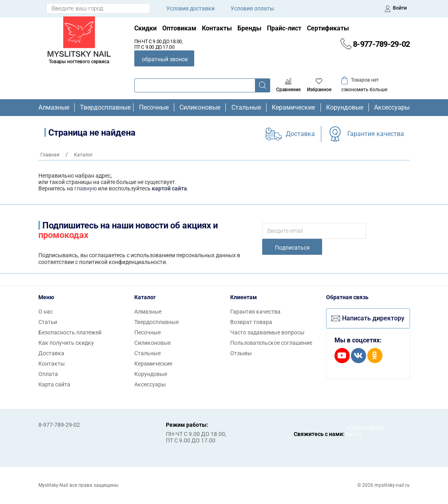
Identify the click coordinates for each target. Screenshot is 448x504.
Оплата (48, 374)
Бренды (249, 28)
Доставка (300, 134)
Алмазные (54, 108)
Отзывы (241, 353)
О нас (46, 312)
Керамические (293, 108)
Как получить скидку (66, 343)
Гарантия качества (376, 134)
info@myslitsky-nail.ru (354, 431)
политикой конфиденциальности (122, 262)
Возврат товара (251, 322)
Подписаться (292, 248)
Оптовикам (179, 28)
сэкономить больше (364, 90)
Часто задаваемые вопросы (267, 332)
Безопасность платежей (70, 332)
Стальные (246, 108)
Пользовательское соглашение (271, 343)
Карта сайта (54, 384)
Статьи (48, 322)
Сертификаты (328, 28)
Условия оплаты (252, 8)
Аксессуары (392, 108)
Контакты (217, 28)
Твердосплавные (104, 108)
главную (86, 188)
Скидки (145, 28)
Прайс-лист (284, 28)
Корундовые (345, 108)
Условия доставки (190, 8)
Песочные (154, 108)
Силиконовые (200, 108)
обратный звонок (165, 59)
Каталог (145, 297)
